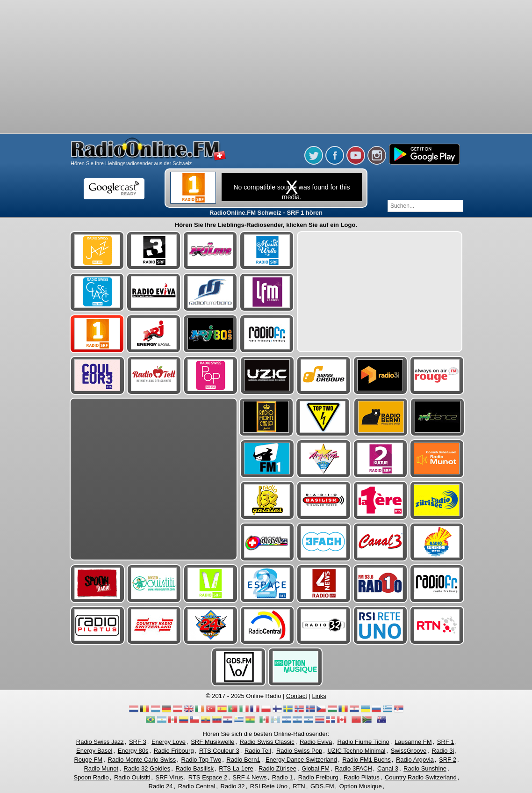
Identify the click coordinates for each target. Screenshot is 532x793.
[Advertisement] (266, 68)
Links (319, 696)
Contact (297, 696)
